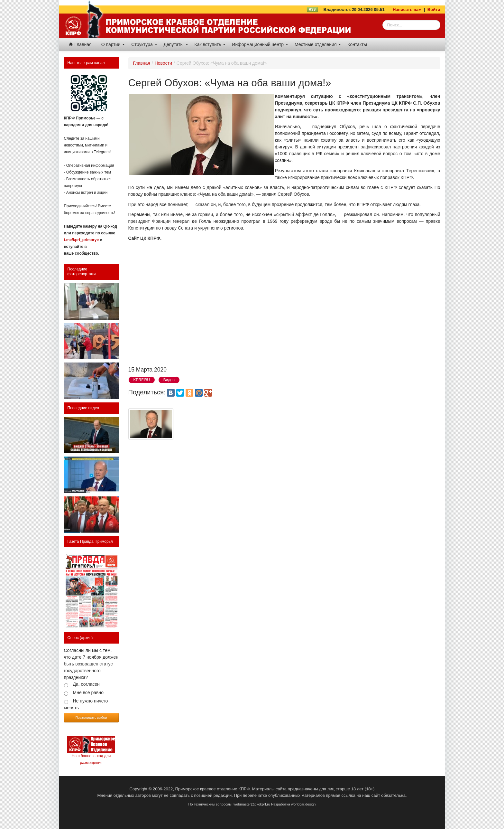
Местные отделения (318, 44)
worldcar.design (303, 804)
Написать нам (407, 9)
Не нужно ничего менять (86, 704)
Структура (144, 44)
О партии (113, 44)
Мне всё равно (88, 692)
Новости (163, 63)
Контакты (357, 44)
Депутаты (176, 44)
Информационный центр (260, 44)
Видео (169, 380)
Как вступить (210, 44)
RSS (312, 9)
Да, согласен (86, 684)
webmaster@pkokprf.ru (252, 804)
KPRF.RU (142, 380)
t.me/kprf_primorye (82, 240)
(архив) (86, 638)
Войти (434, 9)
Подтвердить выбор (91, 717)
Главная (80, 44)
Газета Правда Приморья (90, 542)
